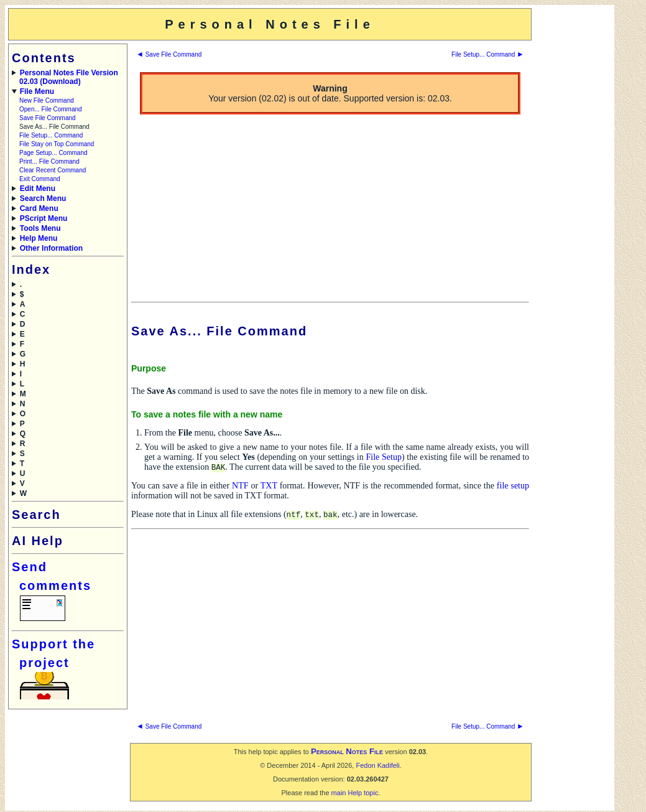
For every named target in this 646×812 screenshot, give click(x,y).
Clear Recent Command (53, 170)
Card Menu (39, 208)
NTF (240, 486)
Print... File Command (49, 161)
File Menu (37, 91)
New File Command (47, 100)
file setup (513, 486)
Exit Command (40, 179)
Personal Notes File (347, 753)
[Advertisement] (572, 195)
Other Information (51, 248)
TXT (269, 486)
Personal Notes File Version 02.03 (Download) (69, 77)
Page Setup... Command (53, 153)
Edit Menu (38, 189)
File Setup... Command (51, 135)
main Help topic (355, 794)
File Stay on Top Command (57, 144)
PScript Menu (44, 218)
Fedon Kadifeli (377, 767)
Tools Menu (40, 228)
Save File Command (48, 118)
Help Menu (39, 238)
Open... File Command (51, 109)
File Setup (383, 457)
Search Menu (43, 198)
